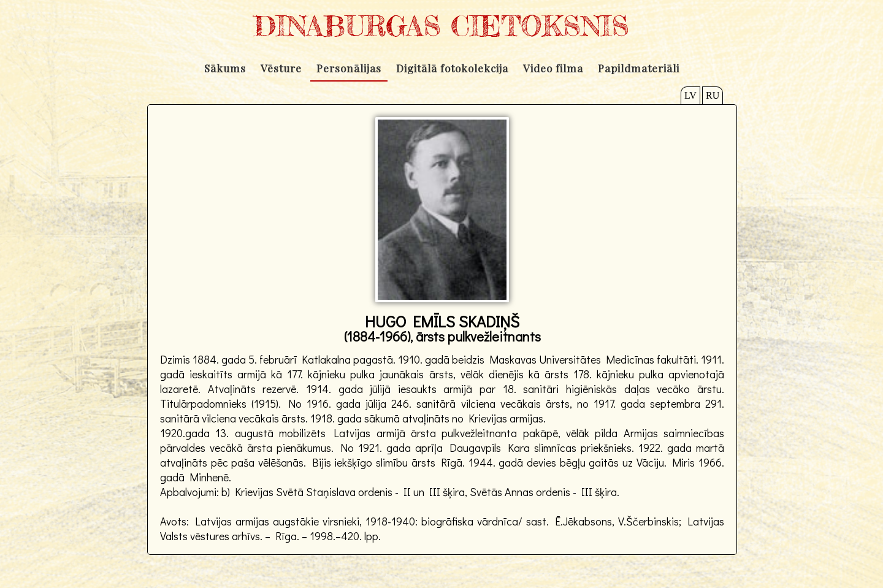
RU (713, 95)
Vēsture (281, 68)
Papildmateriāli (639, 68)
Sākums (225, 68)
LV (690, 95)
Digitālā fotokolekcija (452, 68)
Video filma (553, 68)
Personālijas (349, 68)
